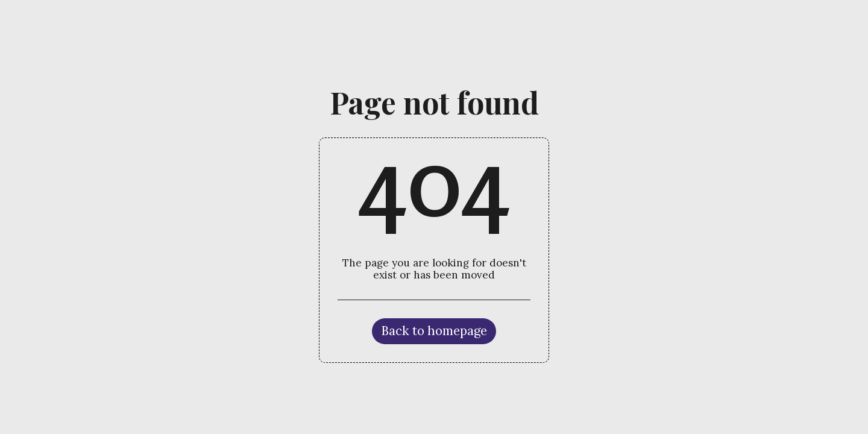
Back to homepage (434, 331)
